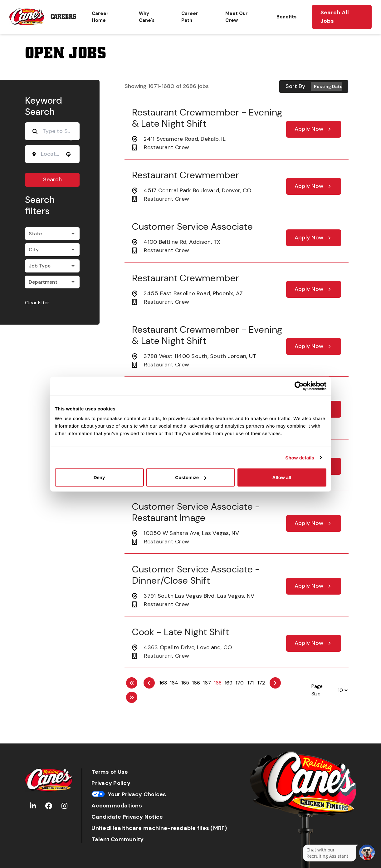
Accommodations (117, 806)
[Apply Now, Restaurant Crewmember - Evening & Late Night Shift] (314, 129)
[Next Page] (275, 683)
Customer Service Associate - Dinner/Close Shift (196, 575)
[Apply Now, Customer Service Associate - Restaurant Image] (314, 523)
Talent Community (117, 839)
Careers (63, 17)
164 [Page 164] (174, 683)
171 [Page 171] (251, 683)
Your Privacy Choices (129, 794)
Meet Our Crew (237, 17)
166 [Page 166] (196, 683)
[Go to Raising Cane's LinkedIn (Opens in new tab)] (33, 806)
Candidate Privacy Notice (127, 817)
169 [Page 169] (229, 683)
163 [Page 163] (163, 683)
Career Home (100, 17)
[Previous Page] (149, 683)
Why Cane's (147, 17)
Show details (300, 457)
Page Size (317, 690)
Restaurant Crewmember (186, 175)
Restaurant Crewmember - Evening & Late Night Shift (207, 118)
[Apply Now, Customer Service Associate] (314, 238)
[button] (68, 154)
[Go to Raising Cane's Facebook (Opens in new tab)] (49, 806)
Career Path (190, 17)
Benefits (286, 17)
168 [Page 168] (218, 683)
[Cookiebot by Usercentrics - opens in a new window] (299, 386)
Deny (99, 477)
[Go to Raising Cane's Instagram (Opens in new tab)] (64, 806)
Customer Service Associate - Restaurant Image (196, 512)
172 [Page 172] (261, 683)
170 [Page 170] (240, 683)
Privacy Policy (111, 783)
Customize (191, 477)
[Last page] (132, 697)
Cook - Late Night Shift (181, 632)
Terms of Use (110, 772)
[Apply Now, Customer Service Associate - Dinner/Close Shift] (314, 586)
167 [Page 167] (207, 683)
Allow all (282, 477)
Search (52, 179)
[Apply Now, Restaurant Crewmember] (314, 186)
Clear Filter (37, 303)
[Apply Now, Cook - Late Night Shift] (314, 643)
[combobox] (50, 154)
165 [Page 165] (185, 683)
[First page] (132, 683)
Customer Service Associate (192, 226)
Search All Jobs (335, 17)
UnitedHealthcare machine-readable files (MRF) (159, 828)
